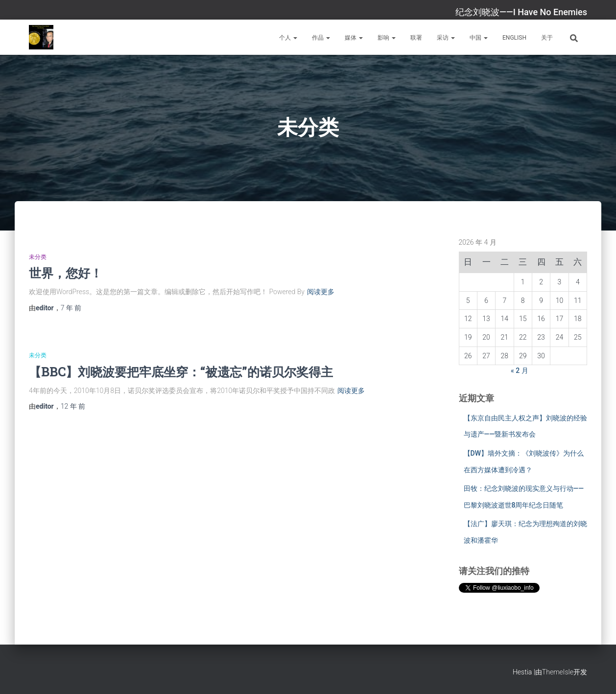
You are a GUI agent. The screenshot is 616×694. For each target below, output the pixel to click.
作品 (321, 38)
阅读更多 (321, 292)
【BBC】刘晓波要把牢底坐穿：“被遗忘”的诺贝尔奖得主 (181, 372)
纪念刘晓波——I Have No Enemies (521, 12)
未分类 (38, 257)
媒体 (354, 38)
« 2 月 (520, 370)
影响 (387, 38)
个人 (288, 38)
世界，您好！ (66, 273)
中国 (479, 38)
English (514, 38)
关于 (547, 38)
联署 (416, 38)
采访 (446, 38)
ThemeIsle (558, 672)
